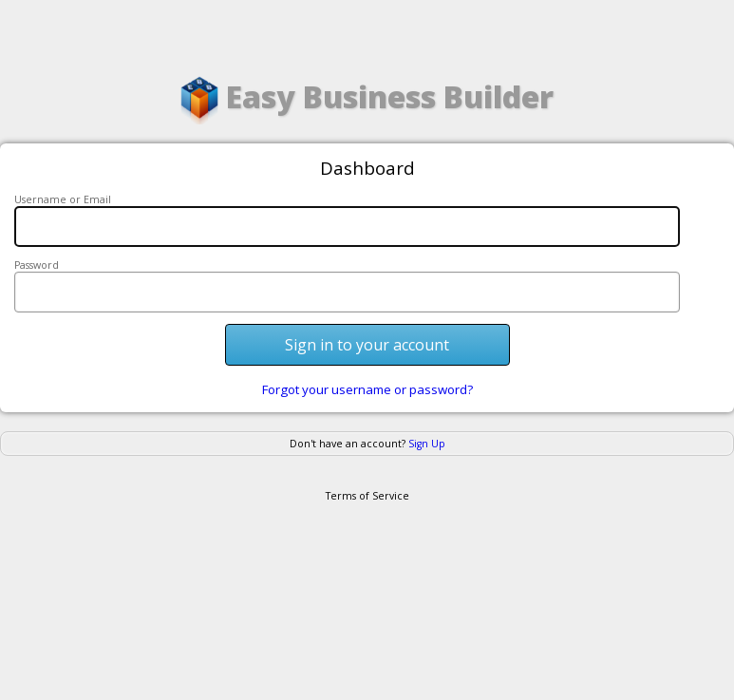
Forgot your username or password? (367, 389)
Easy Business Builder (367, 100)
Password (37, 265)
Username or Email (63, 199)
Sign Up (427, 444)
